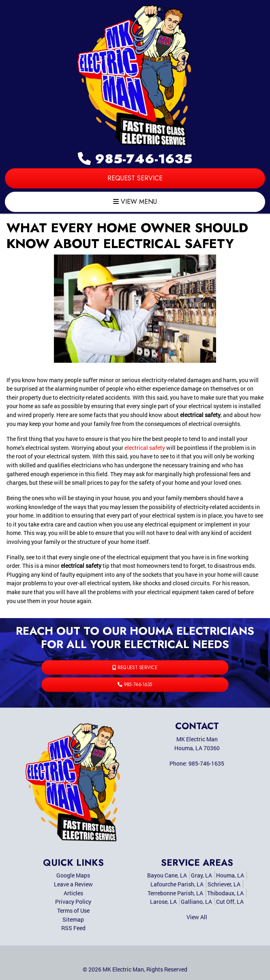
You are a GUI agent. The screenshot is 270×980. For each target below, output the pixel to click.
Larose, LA (163, 902)
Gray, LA (201, 875)
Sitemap (73, 919)
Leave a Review (73, 884)
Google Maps (73, 875)
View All (197, 917)
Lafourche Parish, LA (177, 884)
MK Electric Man (123, 969)
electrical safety (145, 448)
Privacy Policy (73, 902)
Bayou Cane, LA (167, 875)
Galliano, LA (196, 902)
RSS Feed (73, 928)
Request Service (135, 178)
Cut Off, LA (230, 902)
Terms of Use (73, 910)
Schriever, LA (224, 884)
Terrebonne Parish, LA (175, 893)
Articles (73, 893)
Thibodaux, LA (225, 893)
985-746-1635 (135, 159)
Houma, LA (230, 875)
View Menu (135, 202)
